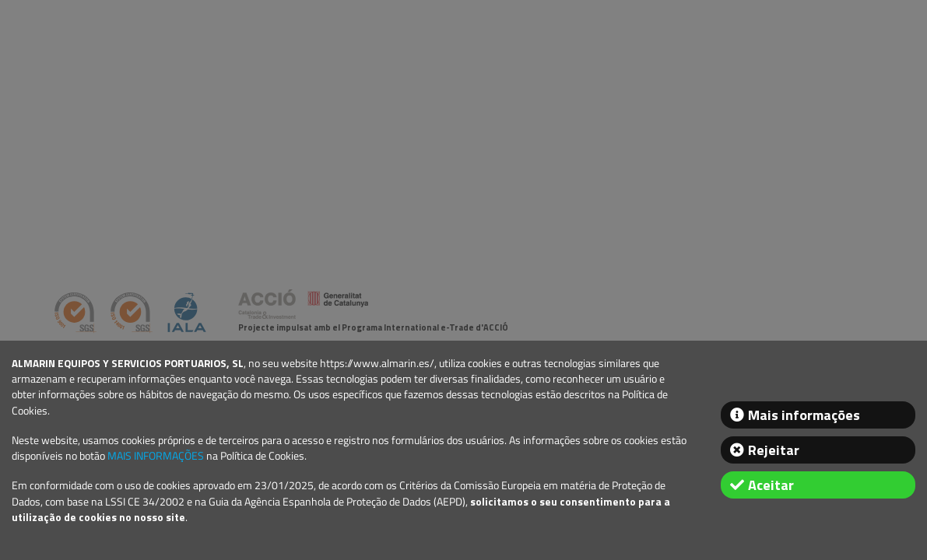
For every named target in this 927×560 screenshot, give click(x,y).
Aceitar (771, 485)
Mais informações (804, 415)
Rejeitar (774, 450)
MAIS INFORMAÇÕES (156, 456)
